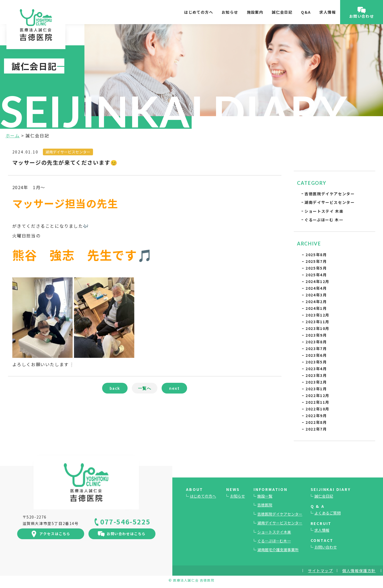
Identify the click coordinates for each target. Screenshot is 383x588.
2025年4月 (316, 275)
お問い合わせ (326, 547)
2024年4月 (316, 288)
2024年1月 (316, 308)
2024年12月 (317, 281)
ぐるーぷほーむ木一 (274, 541)
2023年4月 (316, 369)
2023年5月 (316, 362)
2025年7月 (316, 261)
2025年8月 (316, 255)
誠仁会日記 (282, 12)
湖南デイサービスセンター (330, 202)
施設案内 (255, 12)
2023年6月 (316, 355)
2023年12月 (317, 315)
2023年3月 (316, 375)
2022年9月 (316, 416)
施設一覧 (265, 496)
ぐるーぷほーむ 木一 (324, 220)
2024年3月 (316, 295)
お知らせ (230, 12)
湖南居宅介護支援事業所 (278, 550)
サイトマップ (321, 571)
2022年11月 (317, 402)
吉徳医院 (265, 505)
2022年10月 (317, 409)
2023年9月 (316, 335)
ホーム (13, 135)
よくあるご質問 (328, 513)
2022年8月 (316, 422)
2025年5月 (316, 268)
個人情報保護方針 (359, 571)
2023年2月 (316, 382)
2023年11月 (317, 322)
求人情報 (328, 12)
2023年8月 (316, 342)
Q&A (306, 12)
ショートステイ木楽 (274, 532)
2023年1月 (316, 389)
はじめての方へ (199, 12)
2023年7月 (316, 348)
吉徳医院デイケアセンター (330, 194)
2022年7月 (316, 429)
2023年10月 (317, 328)
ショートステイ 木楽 (324, 211)
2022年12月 (317, 395)
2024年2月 (316, 302)
